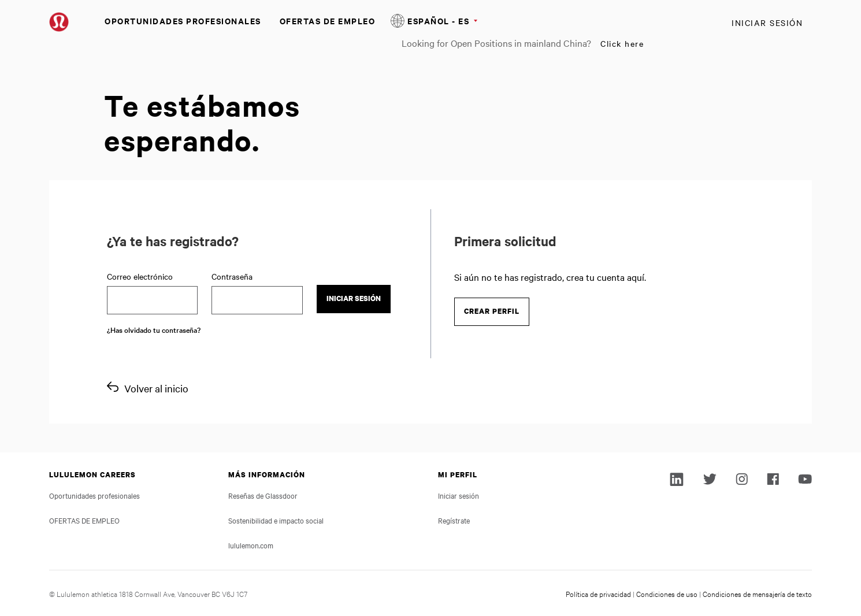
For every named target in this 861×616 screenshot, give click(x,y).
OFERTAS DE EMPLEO (328, 21)
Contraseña (232, 276)
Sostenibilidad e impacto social (276, 520)
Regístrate (454, 520)
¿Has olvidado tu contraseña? (154, 329)
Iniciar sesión (767, 23)
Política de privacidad (598, 593)
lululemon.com (251, 545)
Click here (622, 43)
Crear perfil (492, 311)
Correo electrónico (140, 276)
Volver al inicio (156, 388)
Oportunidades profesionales (183, 21)
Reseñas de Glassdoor (263, 495)
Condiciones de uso (667, 593)
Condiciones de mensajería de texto (757, 593)
